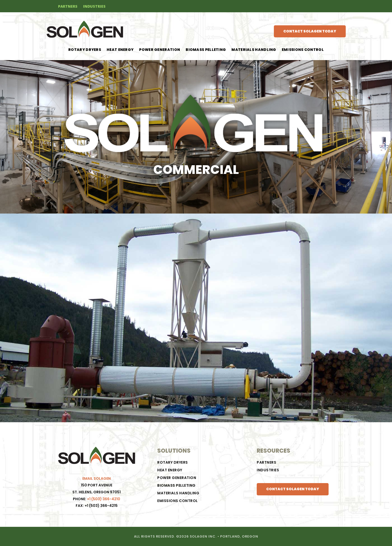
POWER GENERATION (160, 50)
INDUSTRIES (94, 7)
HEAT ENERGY (120, 50)
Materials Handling (254, 50)
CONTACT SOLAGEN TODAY (310, 31)
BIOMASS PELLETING (206, 50)
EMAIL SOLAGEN (97, 478)
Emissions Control (303, 50)
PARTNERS (68, 7)
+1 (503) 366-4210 (104, 499)
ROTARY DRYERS (85, 50)
